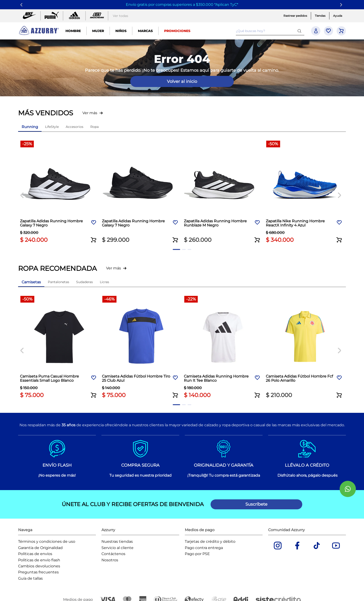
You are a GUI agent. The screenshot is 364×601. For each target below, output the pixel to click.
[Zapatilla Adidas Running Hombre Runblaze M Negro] (223, 192)
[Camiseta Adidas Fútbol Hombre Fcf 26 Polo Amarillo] (305, 348)
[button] (94, 237)
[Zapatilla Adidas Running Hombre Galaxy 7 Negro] (59, 192)
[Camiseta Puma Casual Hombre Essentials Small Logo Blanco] (59, 348)
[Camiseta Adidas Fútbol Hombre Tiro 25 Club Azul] (141, 348)
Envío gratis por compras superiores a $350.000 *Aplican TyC (181, 5)
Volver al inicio (182, 81)
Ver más (90, 113)
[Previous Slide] (22, 5)
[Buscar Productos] (300, 31)
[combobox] (270, 31)
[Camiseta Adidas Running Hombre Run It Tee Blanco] (223, 348)
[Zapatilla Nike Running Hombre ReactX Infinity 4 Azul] (305, 192)
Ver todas (120, 16)
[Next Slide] (342, 5)
